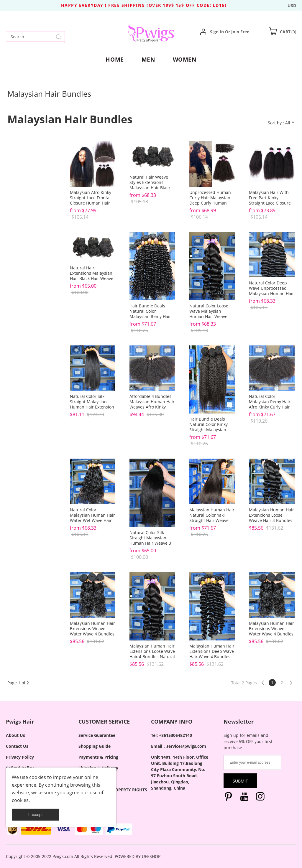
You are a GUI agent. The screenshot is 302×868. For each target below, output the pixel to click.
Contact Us (17, 746)
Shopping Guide (95, 746)
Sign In (217, 32)
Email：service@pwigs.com (179, 746)
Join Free (240, 32)
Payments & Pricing (98, 757)
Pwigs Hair (20, 722)
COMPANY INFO (172, 722)
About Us (15, 735)
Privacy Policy (20, 757)
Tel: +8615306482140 (171, 735)
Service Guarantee (97, 735)
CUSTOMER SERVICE (104, 722)
